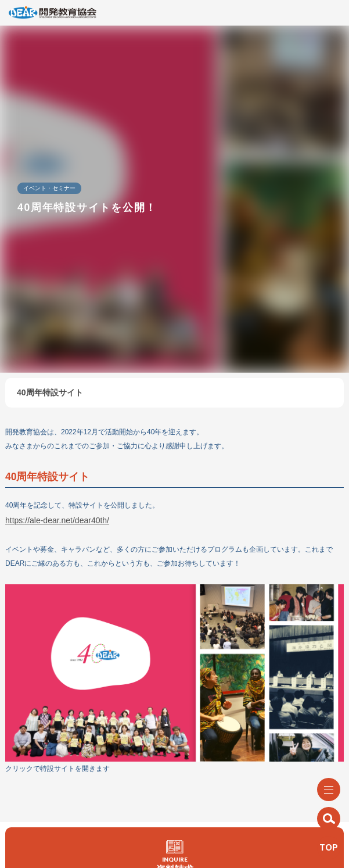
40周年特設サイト (50, 392)
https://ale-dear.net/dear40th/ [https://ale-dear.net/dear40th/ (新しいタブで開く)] (57, 520)
